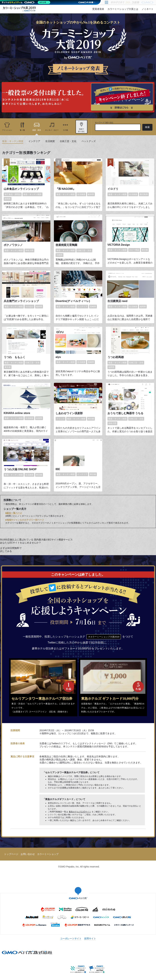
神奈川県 (29, 250)
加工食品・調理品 (13, 194)
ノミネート (148, 9)
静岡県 (8, 199)
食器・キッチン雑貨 (13, 141)
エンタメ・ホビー (52, 130)
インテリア (34, 141)
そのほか (29, 307)
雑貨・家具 (37, 130)
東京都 (145, 250)
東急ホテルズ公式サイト (80, 812)
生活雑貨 (50, 141)
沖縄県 (59, 255)
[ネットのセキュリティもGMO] (26, 2)
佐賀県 (39, 418)
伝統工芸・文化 (68, 141)
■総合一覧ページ (14, 513)
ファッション (7, 130)
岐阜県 (91, 194)
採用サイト (90, 938)
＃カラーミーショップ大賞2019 (104, 637)
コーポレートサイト (71, 938)
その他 (65, 130)
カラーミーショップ (48, 854)
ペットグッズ (89, 141)
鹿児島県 (144, 194)
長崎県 (93, 307)
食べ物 (22, 130)
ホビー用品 (134, 250)
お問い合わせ (28, 854)
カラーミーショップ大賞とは (123, 9)
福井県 (39, 307)
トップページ (11, 854)
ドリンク (61, 419)
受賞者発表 (98, 9)
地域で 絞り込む (81, 130)
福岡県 (143, 307)
